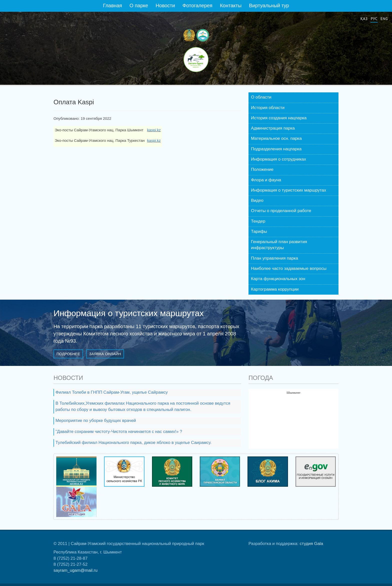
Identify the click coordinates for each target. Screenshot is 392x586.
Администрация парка (273, 128)
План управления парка (275, 258)
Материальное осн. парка (276, 138)
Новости (165, 6)
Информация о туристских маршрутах (289, 190)
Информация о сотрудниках (278, 159)
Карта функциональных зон (278, 279)
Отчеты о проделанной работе (281, 211)
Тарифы (259, 231)
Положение (262, 169)
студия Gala (311, 544)
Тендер (258, 221)
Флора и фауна (266, 180)
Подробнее (68, 354)
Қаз (364, 19)
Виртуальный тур (269, 6)
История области (268, 108)
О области (261, 97)
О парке (139, 6)
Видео (257, 200)
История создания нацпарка (279, 118)
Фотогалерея (197, 6)
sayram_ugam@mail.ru (75, 570)
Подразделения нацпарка (276, 149)
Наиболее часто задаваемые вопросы (289, 268)
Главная (112, 6)
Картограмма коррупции (275, 289)
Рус (374, 19)
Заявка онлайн (105, 354)
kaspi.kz (154, 130)
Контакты (231, 6)
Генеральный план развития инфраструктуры (279, 245)
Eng (384, 19)
